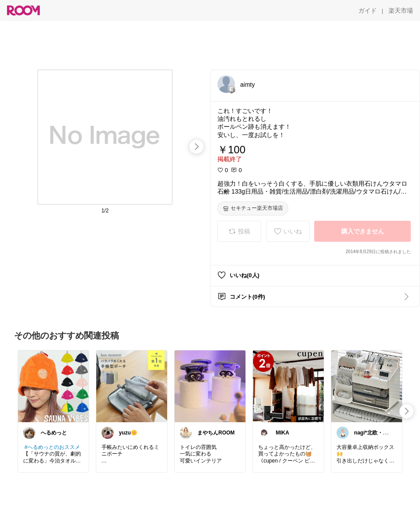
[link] (53, 386)
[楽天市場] (401, 11)
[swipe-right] (196, 147)
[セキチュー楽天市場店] (253, 208)
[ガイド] (367, 11)
